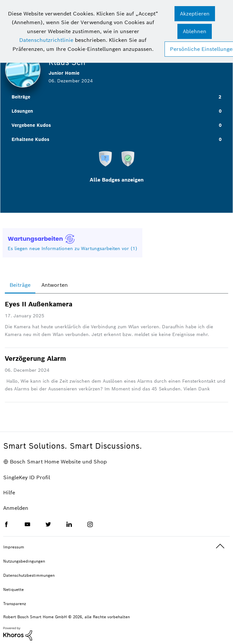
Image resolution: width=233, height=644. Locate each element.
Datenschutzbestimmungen (29, 575)
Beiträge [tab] (20, 285)
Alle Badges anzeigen (117, 180)
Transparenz (15, 604)
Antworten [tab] (55, 285)
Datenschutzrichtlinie (46, 40)
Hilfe (9, 493)
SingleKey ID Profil (27, 477)
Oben (220, 546)
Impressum (14, 547)
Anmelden (16, 508)
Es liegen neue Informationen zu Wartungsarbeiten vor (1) (72, 248)
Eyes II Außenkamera (39, 304)
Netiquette (13, 589)
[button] (195, 14)
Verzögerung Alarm (35, 359)
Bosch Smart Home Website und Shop (58, 462)
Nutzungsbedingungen (24, 561)
